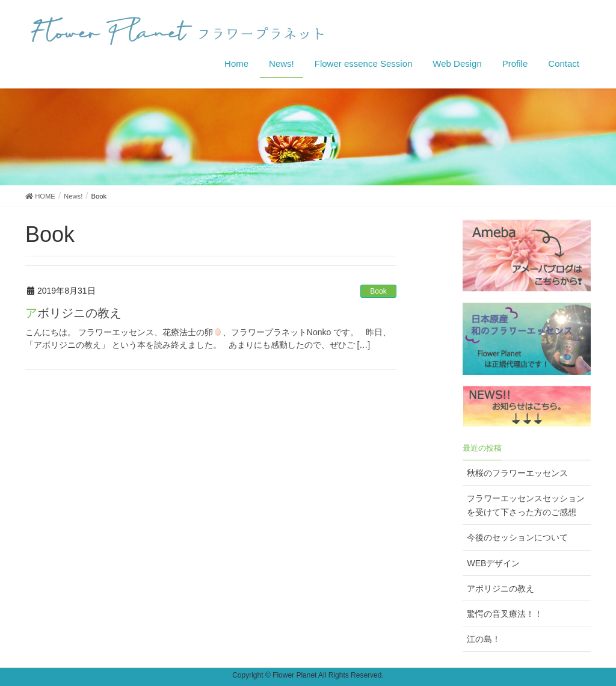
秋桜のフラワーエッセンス (517, 473)
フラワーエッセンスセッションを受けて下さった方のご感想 (526, 505)
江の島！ (484, 639)
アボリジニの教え (73, 313)
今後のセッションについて (517, 537)
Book (378, 291)
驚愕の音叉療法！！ (505, 614)
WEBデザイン (493, 563)
